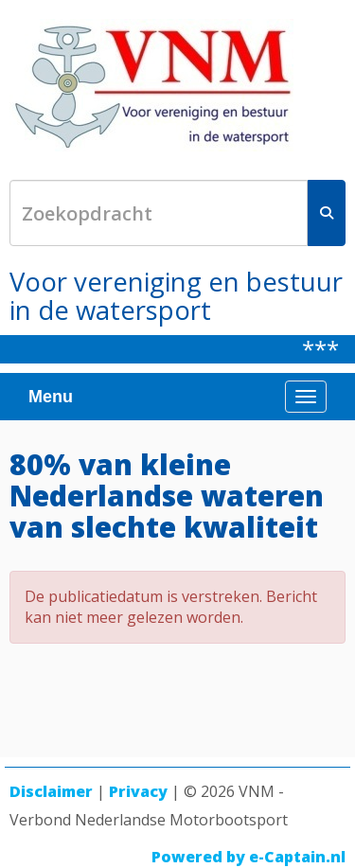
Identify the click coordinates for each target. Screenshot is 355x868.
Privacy (138, 791)
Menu (51, 397)
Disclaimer (51, 791)
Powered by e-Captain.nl (248, 857)
